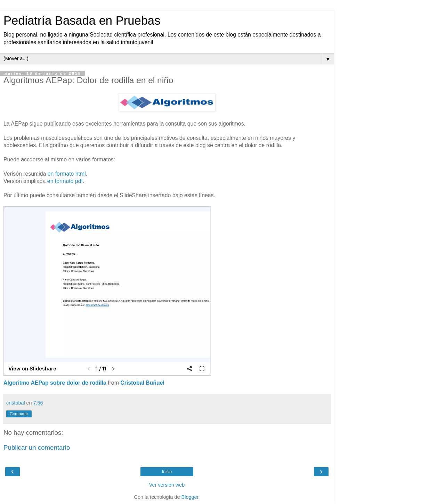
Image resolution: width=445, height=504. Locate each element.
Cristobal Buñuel (142, 383)
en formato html (67, 174)
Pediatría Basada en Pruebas (82, 21)
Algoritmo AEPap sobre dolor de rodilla (55, 383)
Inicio (167, 472)
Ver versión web (167, 485)
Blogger (190, 497)
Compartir (19, 414)
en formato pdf (65, 181)
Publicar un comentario (37, 447)
